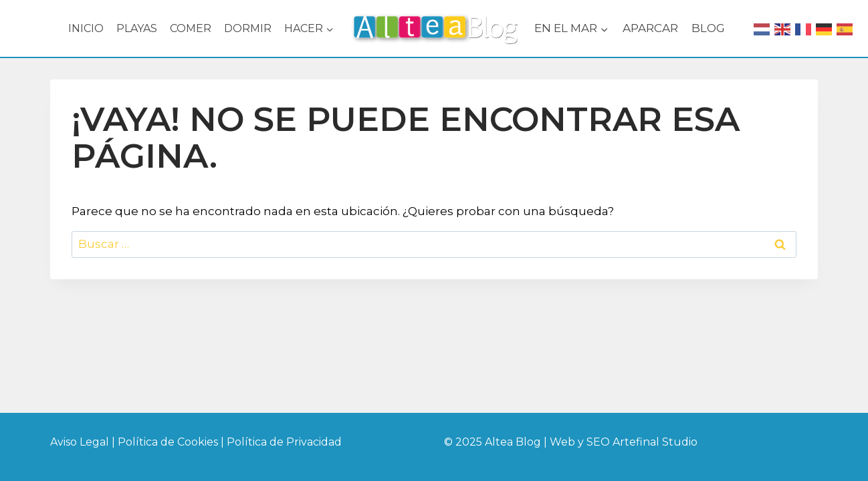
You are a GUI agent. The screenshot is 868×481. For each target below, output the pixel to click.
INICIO (86, 28)
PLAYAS (137, 28)
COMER (191, 28)
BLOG (708, 28)
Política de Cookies (169, 442)
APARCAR (650, 28)
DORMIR (248, 28)
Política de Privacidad (284, 442)
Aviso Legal (80, 442)
